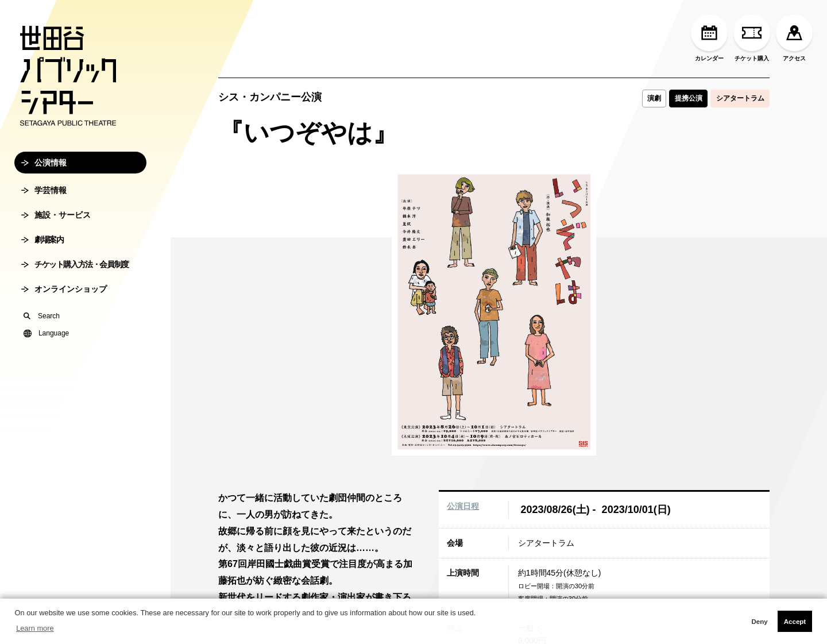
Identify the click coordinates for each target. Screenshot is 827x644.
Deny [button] (759, 622)
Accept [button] (795, 622)
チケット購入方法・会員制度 (75, 302)
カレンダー (709, 38)
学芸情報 (44, 228)
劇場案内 (42, 277)
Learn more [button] (35, 628)
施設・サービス (56, 253)
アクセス (794, 38)
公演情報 (44, 200)
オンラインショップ (64, 327)
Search (42, 354)
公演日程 (463, 506)
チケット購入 (752, 38)
